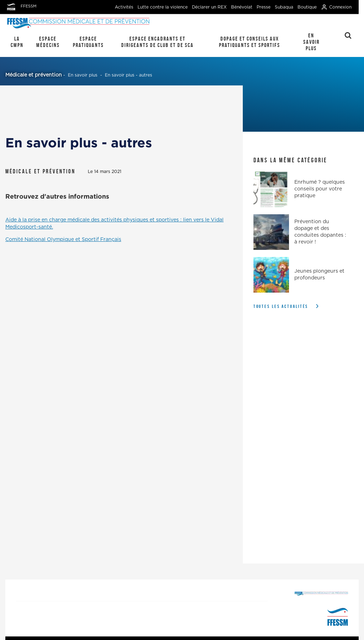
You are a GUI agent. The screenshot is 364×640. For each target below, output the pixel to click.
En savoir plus (311, 42)
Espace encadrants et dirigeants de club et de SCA (157, 42)
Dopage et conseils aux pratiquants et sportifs (250, 42)
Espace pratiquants (88, 42)
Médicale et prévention (34, 75)
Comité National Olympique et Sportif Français (63, 240)
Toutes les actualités (281, 306)
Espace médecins (48, 42)
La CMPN (17, 42)
